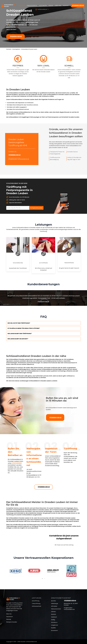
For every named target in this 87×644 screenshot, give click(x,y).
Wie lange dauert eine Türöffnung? (20, 334)
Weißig (53, 620)
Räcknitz (54, 614)
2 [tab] (45, 579)
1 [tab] (42, 579)
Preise (51, 6)
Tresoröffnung (69, 263)
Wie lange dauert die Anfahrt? (18, 339)
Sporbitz (53, 601)
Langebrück (55, 625)
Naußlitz (53, 628)
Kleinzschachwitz (56, 609)
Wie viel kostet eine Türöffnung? (19, 323)
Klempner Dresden (12, 622)
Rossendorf (54, 631)
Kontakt (66, 6)
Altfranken (54, 606)
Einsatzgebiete (32, 6)
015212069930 (17, 463)
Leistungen (43, 6)
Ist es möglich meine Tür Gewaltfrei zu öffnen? (24, 328)
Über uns (58, 6)
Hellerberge (55, 604)
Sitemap (9, 619)
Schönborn (54, 622)
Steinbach (54, 617)
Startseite (21, 6)
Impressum (10, 617)
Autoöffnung (43, 263)
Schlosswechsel (18, 263)
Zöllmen (53, 612)
